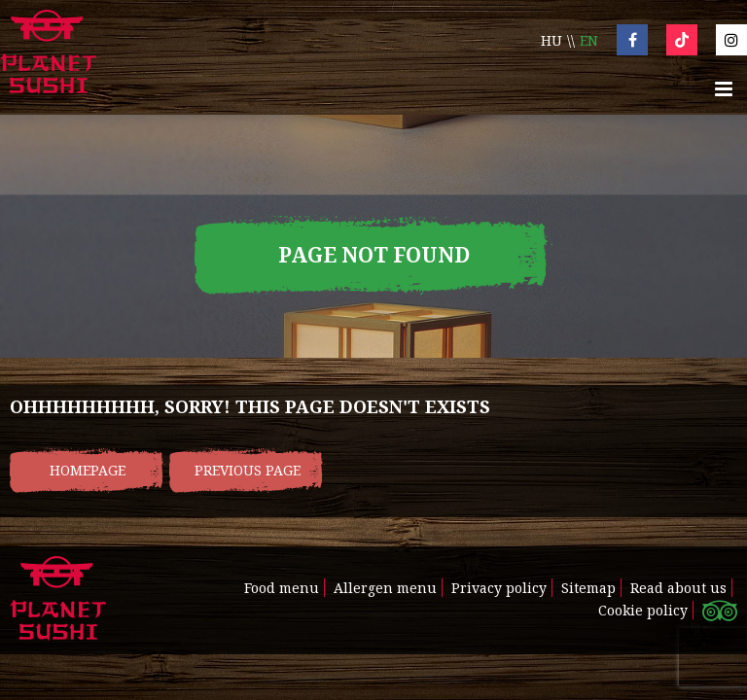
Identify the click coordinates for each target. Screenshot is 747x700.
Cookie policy (643, 610)
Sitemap (588, 588)
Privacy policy (499, 588)
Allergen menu (385, 588)
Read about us (678, 588)
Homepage (88, 470)
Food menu (282, 588)
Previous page (248, 470)
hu (551, 40)
